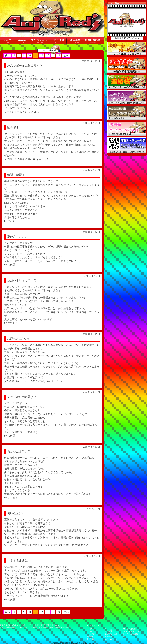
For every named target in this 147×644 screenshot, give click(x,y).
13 (48, 56)
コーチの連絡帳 (130, 629)
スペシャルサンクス (131, 631)
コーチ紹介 (91, 639)
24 (59, 56)
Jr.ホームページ (111, 639)
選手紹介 (90, 636)
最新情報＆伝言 (111, 634)
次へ (66, 56)
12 (42, 56)
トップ (89, 629)
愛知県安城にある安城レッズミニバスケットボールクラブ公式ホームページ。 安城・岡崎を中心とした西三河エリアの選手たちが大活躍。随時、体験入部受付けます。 (37, 626)
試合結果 (108, 631)
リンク (126, 636)
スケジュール (110, 629)
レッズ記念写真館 (130, 634)
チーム (89, 631)
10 (29, 56)
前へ (8, 56)
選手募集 (108, 636)
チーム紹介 (91, 634)
